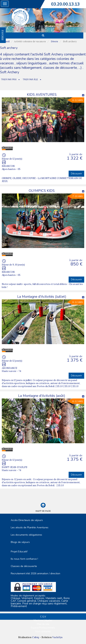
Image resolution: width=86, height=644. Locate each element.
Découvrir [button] (76, 174)
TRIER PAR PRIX (9, 80)
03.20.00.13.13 (65, 4)
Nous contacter (43, 632)
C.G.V (43, 617)
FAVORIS (3, 35)
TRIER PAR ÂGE (30, 80)
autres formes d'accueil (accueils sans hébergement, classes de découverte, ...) (42, 66)
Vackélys (57, 637)
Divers (54, 41)
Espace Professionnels (43, 628)
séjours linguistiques (31, 63)
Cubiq (35, 637)
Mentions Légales (43, 620)
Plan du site (43, 624)
